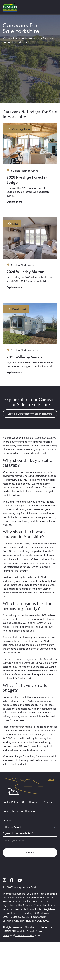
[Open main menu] (54, 7)
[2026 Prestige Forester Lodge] (30, 165)
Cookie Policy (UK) (13, 802)
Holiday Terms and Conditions (20, 811)
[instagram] (4, 880)
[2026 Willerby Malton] (30, 255)
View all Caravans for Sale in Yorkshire (30, 414)
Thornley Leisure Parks (24, 887)
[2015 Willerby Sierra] (30, 340)
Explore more (14, 201)
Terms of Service (25, 935)
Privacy (48, 802)
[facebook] (12, 880)
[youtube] (20, 880)
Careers (34, 802)
